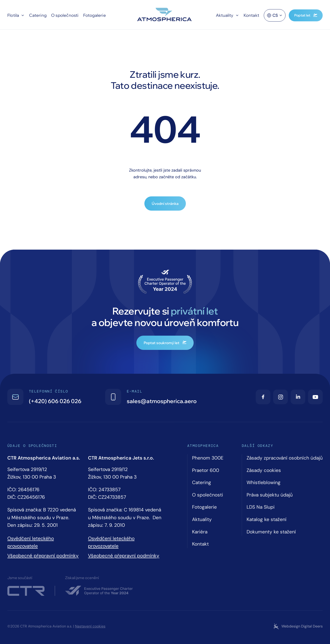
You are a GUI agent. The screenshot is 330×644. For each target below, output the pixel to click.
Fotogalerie (95, 15)
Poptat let (306, 15)
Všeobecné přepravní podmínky (43, 556)
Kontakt (251, 15)
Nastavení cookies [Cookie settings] (90, 626)
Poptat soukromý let (165, 343)
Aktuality (225, 15)
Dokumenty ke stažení (271, 532)
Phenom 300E (208, 458)
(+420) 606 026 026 (55, 401)
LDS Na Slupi (261, 507)
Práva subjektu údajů (270, 495)
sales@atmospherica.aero (162, 401)
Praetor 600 (206, 470)
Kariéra (200, 532)
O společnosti (65, 15)
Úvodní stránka (165, 204)
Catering (38, 15)
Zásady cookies (264, 470)
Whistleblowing (264, 482)
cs (275, 17)
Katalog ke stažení (267, 519)
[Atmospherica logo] (165, 15)
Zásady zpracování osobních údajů (285, 458)
